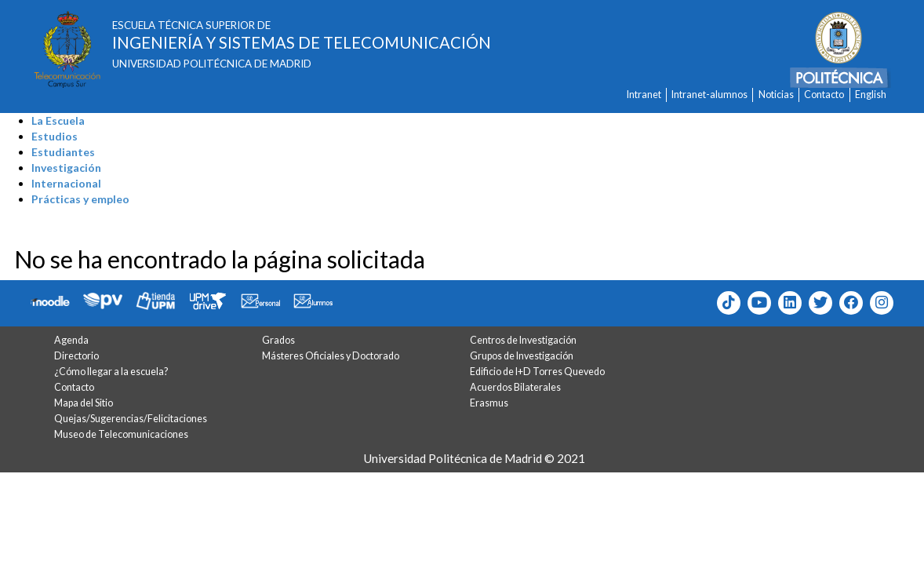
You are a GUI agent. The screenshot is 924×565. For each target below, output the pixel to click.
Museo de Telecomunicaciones (121, 434)
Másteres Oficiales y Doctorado (331, 356)
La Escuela (58, 120)
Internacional (66, 183)
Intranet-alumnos (709, 95)
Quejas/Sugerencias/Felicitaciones (131, 419)
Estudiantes (63, 152)
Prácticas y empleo (80, 199)
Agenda (71, 340)
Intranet (644, 95)
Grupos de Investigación (522, 356)
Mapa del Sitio (84, 403)
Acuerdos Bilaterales (515, 387)
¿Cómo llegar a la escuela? (111, 372)
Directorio (76, 356)
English (871, 95)
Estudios (55, 136)
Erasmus (489, 403)
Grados (278, 340)
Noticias (776, 95)
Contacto (824, 95)
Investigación (66, 168)
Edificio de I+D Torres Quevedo (537, 372)
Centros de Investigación (523, 340)
